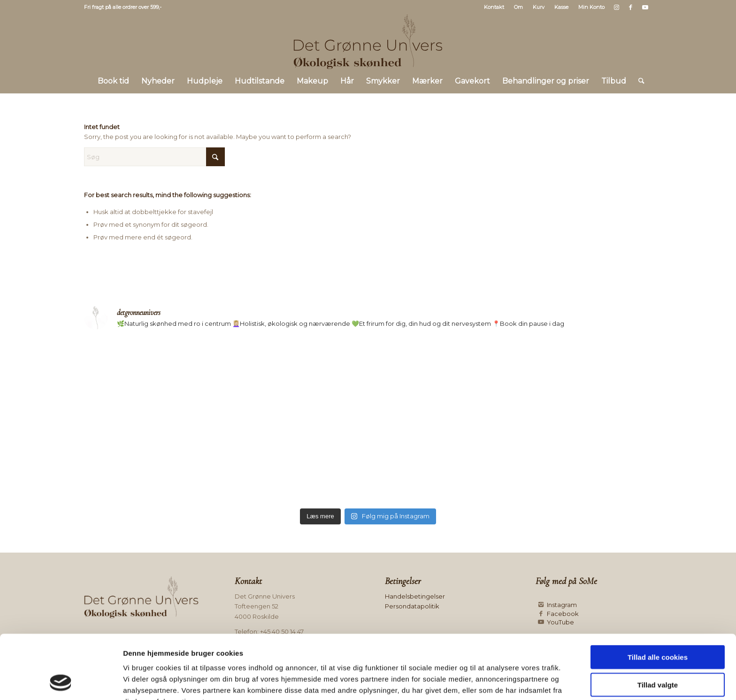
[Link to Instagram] (617, 7)
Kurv (539, 7)
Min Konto (591, 7)
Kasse (561, 7)
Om (518, 7)
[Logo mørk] (368, 42)
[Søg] (638, 81)
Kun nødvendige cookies (658, 652)
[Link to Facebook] (631, 7)
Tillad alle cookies (658, 597)
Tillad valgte (658, 625)
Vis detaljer (486, 681)
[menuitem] (494, 7)
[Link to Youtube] (645, 7)
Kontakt (494, 7)
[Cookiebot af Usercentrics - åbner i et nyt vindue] (61, 682)
